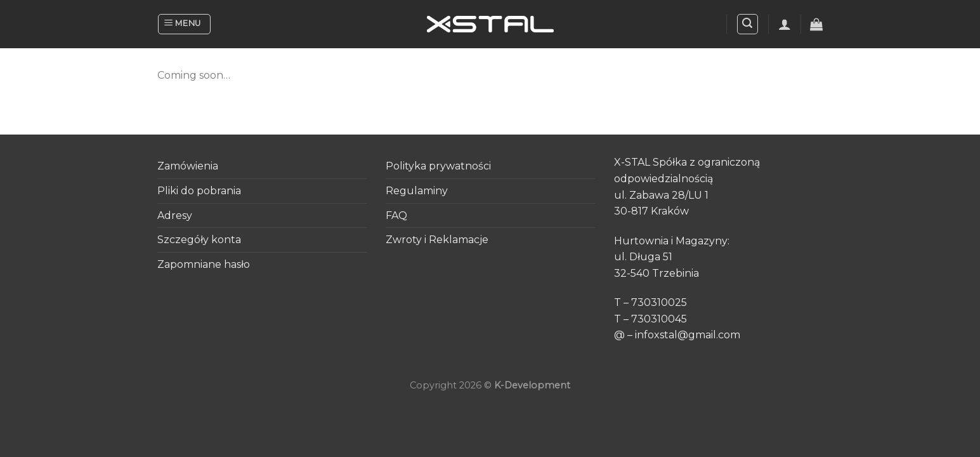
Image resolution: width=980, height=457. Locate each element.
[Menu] (184, 24)
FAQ (396, 215)
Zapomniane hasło (204, 264)
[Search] (748, 24)
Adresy (175, 215)
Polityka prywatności (438, 166)
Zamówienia (188, 166)
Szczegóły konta (199, 240)
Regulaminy (417, 191)
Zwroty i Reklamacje (437, 240)
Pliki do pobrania (199, 191)
